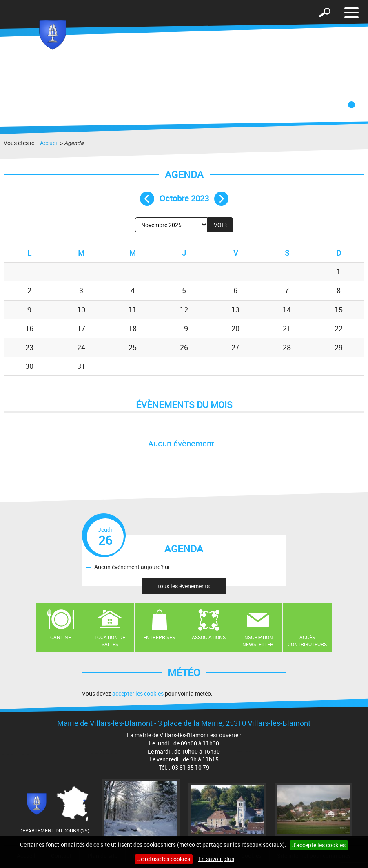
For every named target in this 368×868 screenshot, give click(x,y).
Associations (209, 637)
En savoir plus (216, 859)
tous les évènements (184, 586)
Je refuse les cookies (164, 859)
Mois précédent (147, 199)
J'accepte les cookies (319, 845)
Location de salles (110, 641)
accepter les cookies (138, 693)
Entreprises (159, 637)
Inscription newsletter (258, 641)
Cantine (61, 637)
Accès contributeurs (307, 641)
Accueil (49, 143)
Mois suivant (221, 199)
